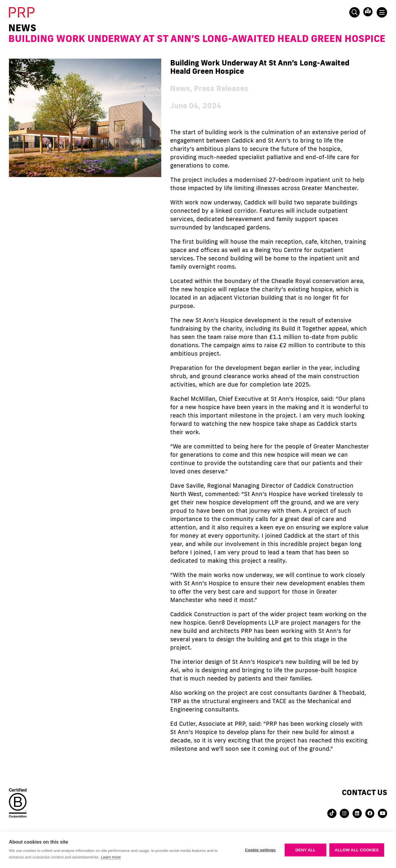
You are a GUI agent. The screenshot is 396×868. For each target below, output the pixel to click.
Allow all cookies (357, 850)
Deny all (306, 850)
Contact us (364, 792)
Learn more (111, 857)
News (22, 28)
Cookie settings (260, 850)
